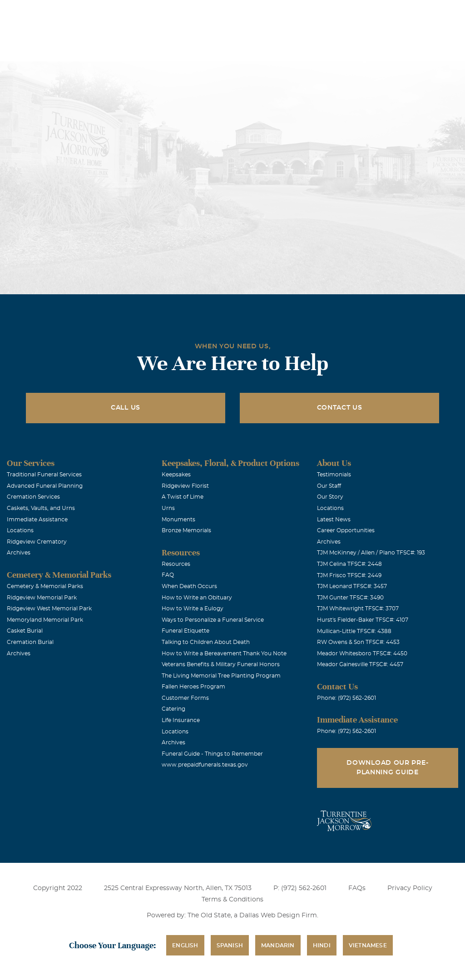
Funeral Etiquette (186, 631)
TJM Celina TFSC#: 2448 (349, 564)
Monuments (178, 520)
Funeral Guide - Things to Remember (212, 754)
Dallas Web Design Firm (278, 916)
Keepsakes (176, 475)
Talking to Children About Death (206, 642)
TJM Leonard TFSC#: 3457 (352, 586)
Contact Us (340, 408)
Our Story (330, 497)
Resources (176, 564)
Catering (173, 709)
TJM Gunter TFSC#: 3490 (350, 598)
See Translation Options (308, 14)
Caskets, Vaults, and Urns (41, 508)
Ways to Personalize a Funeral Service (213, 620)
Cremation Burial (30, 642)
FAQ (168, 575)
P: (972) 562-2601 (300, 888)
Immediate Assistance (37, 520)
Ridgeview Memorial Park (42, 598)
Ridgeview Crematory (37, 542)
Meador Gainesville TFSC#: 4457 (360, 664)
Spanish (230, 945)
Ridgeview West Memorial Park (49, 609)
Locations (193, 13)
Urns (168, 508)
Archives (19, 553)
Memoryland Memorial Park (45, 620)
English (185, 945)
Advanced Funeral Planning (45, 486)
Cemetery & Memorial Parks (45, 586)
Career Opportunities (346, 530)
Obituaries (244, 13)
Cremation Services (33, 497)
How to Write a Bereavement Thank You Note (224, 653)
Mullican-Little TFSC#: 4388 (354, 631)
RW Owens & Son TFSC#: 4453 (358, 642)
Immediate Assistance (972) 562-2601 (406, 13)
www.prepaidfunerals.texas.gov (205, 765)
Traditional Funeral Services (44, 475)
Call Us (126, 408)
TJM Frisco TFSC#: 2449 (349, 575)
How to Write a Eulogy (193, 609)
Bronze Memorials (186, 530)
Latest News (334, 520)
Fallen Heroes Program (193, 687)
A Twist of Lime (183, 497)
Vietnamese (368, 945)
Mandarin (278, 945)
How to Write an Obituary (197, 598)
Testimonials (334, 475)
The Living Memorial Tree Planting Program (221, 676)
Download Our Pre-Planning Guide (387, 768)
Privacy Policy (410, 888)
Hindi (322, 945)
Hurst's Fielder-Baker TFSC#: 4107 (363, 620)
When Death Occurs (189, 586)
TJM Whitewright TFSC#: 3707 (358, 609)
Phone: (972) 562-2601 (346, 698)
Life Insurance (181, 720)
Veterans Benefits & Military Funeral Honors (221, 664)
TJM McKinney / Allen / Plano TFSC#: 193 (371, 553)
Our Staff (329, 486)
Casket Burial (25, 631)
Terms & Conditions (232, 900)
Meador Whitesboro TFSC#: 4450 (362, 653)
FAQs (357, 888)
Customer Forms (185, 698)
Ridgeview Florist (185, 486)
